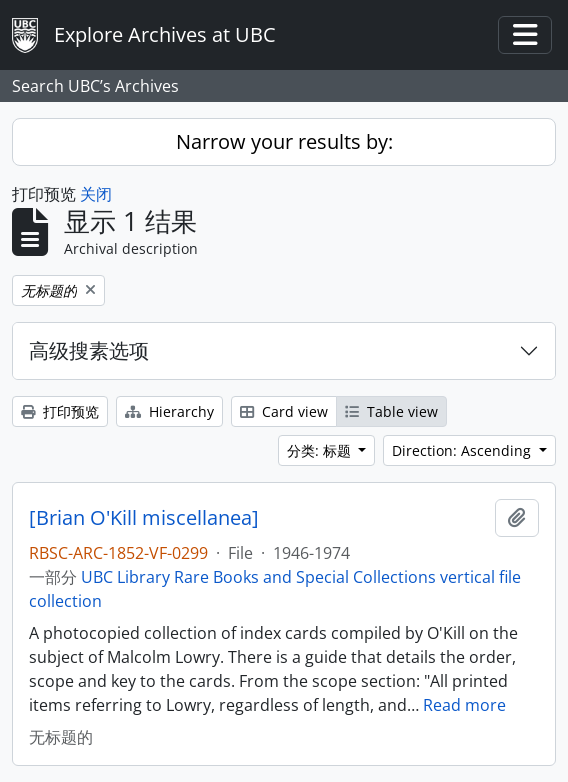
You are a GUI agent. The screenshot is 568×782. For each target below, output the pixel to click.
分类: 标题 (321, 450)
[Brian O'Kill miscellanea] (144, 518)
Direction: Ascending (463, 450)
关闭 (96, 194)
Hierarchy (169, 411)
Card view (284, 411)
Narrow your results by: (284, 141)
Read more (464, 705)
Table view (391, 411)
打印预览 (60, 411)
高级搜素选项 (89, 350)
